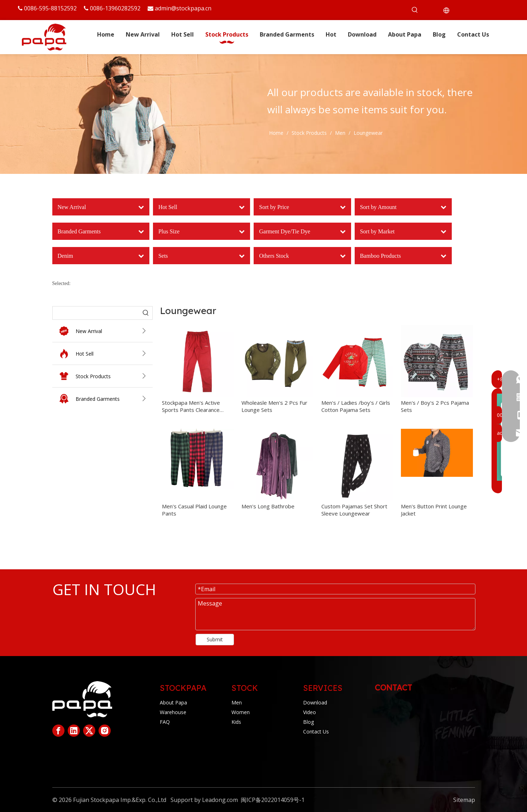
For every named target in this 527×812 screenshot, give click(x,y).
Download (315, 702)
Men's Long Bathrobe (268, 506)
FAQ (165, 722)
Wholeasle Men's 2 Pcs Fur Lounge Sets (274, 406)
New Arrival (113, 331)
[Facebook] (58, 731)
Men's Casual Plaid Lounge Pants (194, 510)
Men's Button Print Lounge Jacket (434, 510)
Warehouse (173, 712)
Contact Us (316, 732)
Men (237, 702)
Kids (236, 722)
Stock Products (113, 376)
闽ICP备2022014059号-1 (273, 800)
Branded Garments (113, 399)
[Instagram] (105, 731)
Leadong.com (220, 800)
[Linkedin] (74, 731)
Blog (308, 722)
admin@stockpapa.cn (183, 8)
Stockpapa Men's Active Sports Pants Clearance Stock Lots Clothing (191, 406)
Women (241, 712)
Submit (215, 639)
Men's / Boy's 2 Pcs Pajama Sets (435, 406)
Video (310, 712)
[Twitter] (89, 731)
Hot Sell (113, 354)
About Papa (173, 702)
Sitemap (464, 800)
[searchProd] (96, 313)
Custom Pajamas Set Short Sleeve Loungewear (354, 510)
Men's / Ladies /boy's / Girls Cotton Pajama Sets (356, 406)
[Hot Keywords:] (415, 10)
